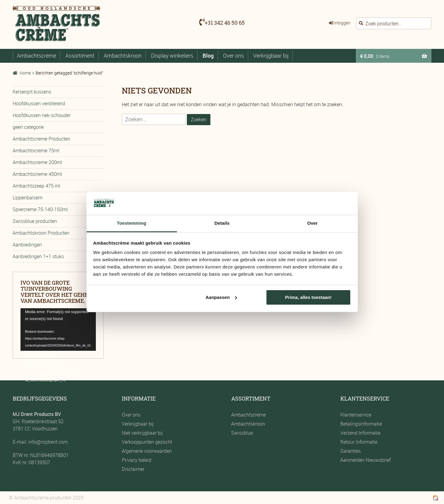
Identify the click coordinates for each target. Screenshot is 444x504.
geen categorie (28, 127)
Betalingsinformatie (361, 424)
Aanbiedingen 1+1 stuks (38, 256)
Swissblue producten (35, 221)
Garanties (351, 451)
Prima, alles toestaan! (308, 297)
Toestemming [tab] (132, 223)
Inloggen (342, 23)
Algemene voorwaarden (147, 451)
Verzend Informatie (360, 433)
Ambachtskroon (123, 55)
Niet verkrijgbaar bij (142, 433)
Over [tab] (312, 223)
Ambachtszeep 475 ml (36, 186)
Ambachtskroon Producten (41, 233)
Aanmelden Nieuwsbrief (365, 460)
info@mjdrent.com (47, 442)
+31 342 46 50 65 (225, 23)
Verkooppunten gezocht (147, 442)
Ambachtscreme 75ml (36, 151)
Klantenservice (356, 415)
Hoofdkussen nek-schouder (42, 115)
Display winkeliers (172, 55)
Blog (208, 55)
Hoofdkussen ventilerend (39, 103)
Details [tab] (222, 223)
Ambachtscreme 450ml (37, 174)
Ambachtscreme (36, 55)
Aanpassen (221, 297)
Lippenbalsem (28, 198)
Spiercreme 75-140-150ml (40, 209)
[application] (58, 330)
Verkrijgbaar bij (271, 55)
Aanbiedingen (27, 245)
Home (25, 73)
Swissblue (242, 433)
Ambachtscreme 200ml (37, 162)
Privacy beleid (137, 460)
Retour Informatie (359, 442)
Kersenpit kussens (32, 92)
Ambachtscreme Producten (41, 139)
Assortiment (80, 55)
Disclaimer (133, 469)
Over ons (233, 55)
